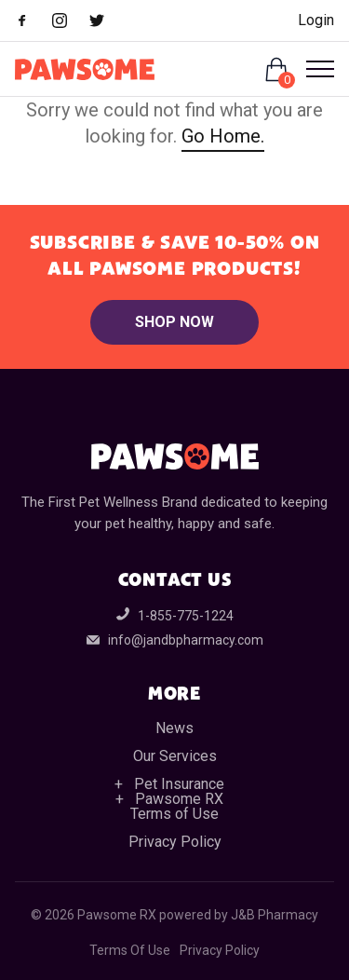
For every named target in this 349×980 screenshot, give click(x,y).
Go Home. (223, 136)
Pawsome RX (179, 799)
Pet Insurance (179, 784)
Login (316, 20)
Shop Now (174, 322)
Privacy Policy (175, 842)
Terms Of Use (130, 950)
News (174, 728)
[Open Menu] (313, 69)
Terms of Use (174, 814)
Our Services (175, 756)
